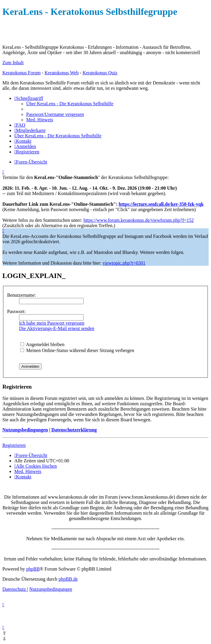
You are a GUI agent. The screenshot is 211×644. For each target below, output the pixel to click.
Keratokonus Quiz (100, 73)
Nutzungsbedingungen (25, 430)
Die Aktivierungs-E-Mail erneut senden (57, 328)
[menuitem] (70, 104)
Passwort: (16, 311)
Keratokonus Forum (21, 73)
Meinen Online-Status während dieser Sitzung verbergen (77, 350)
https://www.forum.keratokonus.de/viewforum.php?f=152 (139, 220)
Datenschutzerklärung (74, 430)
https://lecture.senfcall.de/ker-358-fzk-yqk (161, 204)
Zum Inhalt (13, 63)
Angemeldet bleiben (42, 344)
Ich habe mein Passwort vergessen (52, 323)
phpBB (33, 569)
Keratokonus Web (62, 73)
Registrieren (14, 445)
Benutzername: (22, 295)
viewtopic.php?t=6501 (124, 263)
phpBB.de (68, 579)
